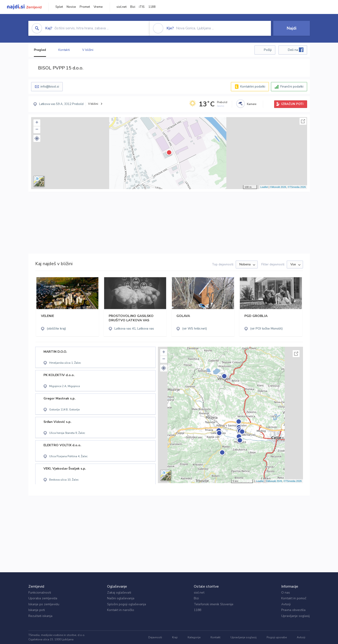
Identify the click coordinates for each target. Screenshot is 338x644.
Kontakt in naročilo (121, 610)
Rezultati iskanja (40, 616)
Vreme (98, 7)
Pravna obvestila (293, 610)
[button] (37, 138)
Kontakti (64, 50)
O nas (286, 593)
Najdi (292, 28)
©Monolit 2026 (278, 187)
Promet (85, 7)
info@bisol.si (50, 87)
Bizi (133, 7)
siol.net (122, 7)
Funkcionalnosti (40, 593)
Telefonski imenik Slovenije (214, 604)
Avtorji (286, 604)
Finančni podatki (292, 87)
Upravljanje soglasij (295, 616)
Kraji (175, 637)
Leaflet (264, 187)
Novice (71, 7)
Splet (59, 7)
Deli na (296, 50)
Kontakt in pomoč (294, 598)
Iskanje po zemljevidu (44, 604)
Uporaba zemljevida (43, 598)
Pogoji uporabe (277, 637)
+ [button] (37, 123)
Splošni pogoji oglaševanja (127, 604)
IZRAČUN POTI (292, 104)
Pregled (40, 50)
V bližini (88, 50)
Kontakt (215, 637)
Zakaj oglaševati (119, 593)
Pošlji (268, 50)
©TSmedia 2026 (297, 187)
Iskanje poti (37, 610)
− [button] (37, 130)
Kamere (252, 104)
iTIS (142, 7)
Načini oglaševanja (121, 598)
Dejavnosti (155, 637)
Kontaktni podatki (253, 87)
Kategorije (194, 637)
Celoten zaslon (303, 121)
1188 (152, 7)
